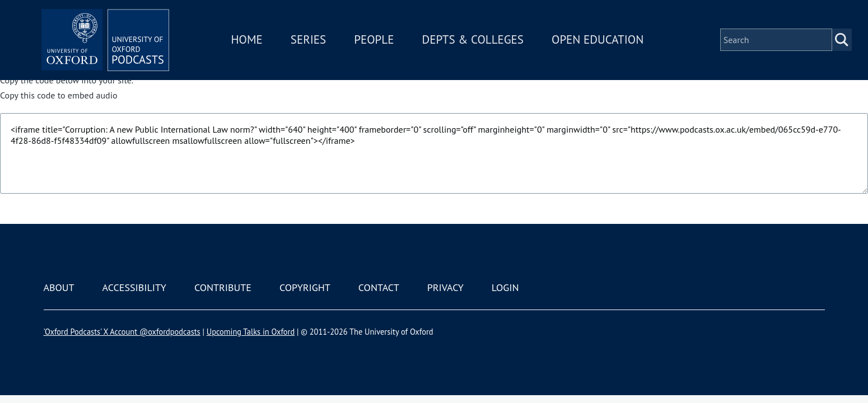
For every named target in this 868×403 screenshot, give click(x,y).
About (59, 287)
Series (312, 41)
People (377, 41)
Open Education (601, 41)
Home (250, 41)
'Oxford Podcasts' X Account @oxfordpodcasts (122, 332)
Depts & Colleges (477, 41)
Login (505, 287)
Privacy (445, 287)
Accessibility (134, 287)
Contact (379, 287)
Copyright (305, 287)
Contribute (223, 287)
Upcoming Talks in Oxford (251, 332)
